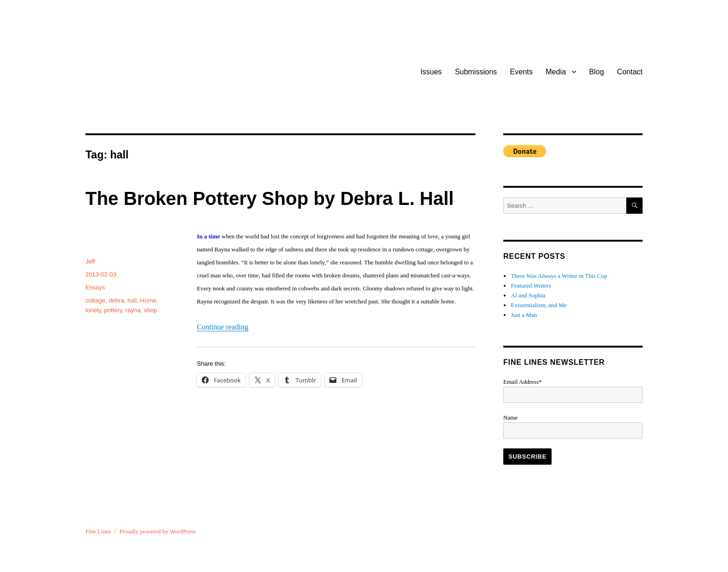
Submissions (476, 72)
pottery (113, 310)
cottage (95, 300)
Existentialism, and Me (539, 305)
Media (556, 72)
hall (132, 300)
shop (150, 310)
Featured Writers (531, 286)
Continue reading (223, 327)
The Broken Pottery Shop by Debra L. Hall (270, 198)
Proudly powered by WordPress (157, 531)
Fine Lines (98, 531)
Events (521, 72)
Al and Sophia (528, 295)
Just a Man (524, 315)
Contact (630, 72)
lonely (93, 310)
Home (148, 300)
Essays (95, 287)
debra (116, 300)
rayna (133, 310)
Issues (431, 72)
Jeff (90, 261)
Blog (597, 72)
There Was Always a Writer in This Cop (559, 276)
